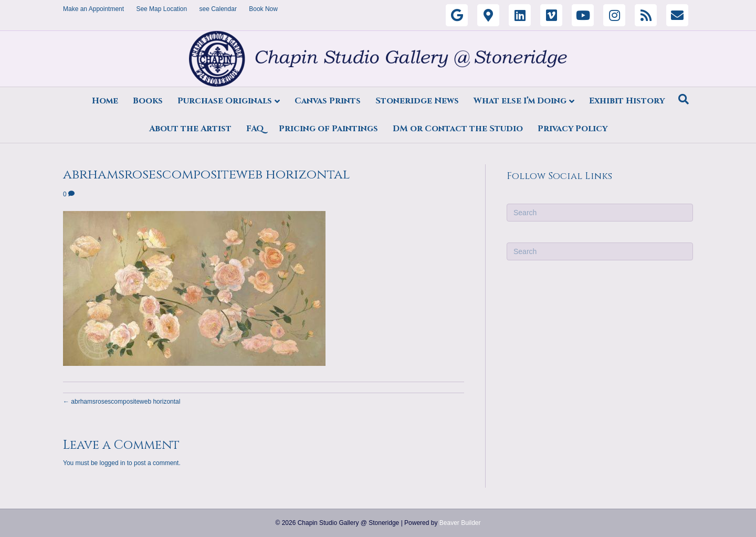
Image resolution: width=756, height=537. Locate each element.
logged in (113, 463)
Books (148, 101)
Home (105, 101)
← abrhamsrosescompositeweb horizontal (122, 402)
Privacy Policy (573, 129)
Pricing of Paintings (328, 129)
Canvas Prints (328, 101)
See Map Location (161, 9)
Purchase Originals (225, 101)
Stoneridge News (417, 101)
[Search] (684, 99)
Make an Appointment (93, 9)
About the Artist (190, 129)
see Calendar (218, 9)
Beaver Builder (460, 523)
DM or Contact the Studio (458, 129)
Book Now (263, 9)
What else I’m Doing (520, 101)
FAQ (255, 129)
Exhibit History (627, 101)
